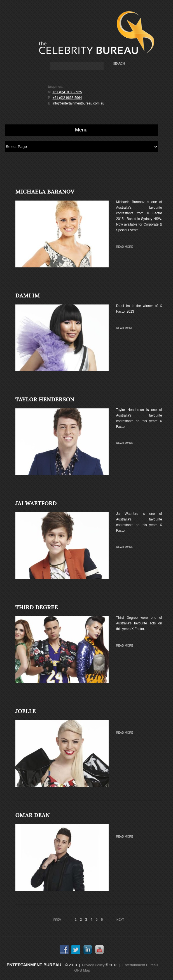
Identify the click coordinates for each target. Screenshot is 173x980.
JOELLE (26, 711)
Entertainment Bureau (34, 965)
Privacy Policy (93, 965)
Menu (81, 130)
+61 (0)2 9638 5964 (67, 98)
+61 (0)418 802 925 (67, 92)
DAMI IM (28, 295)
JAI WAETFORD (36, 503)
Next (120, 920)
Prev (57, 920)
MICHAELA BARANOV (45, 191)
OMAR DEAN (33, 815)
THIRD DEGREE (37, 607)
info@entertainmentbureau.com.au (78, 103)
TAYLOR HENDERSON (45, 399)
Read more (125, 247)
